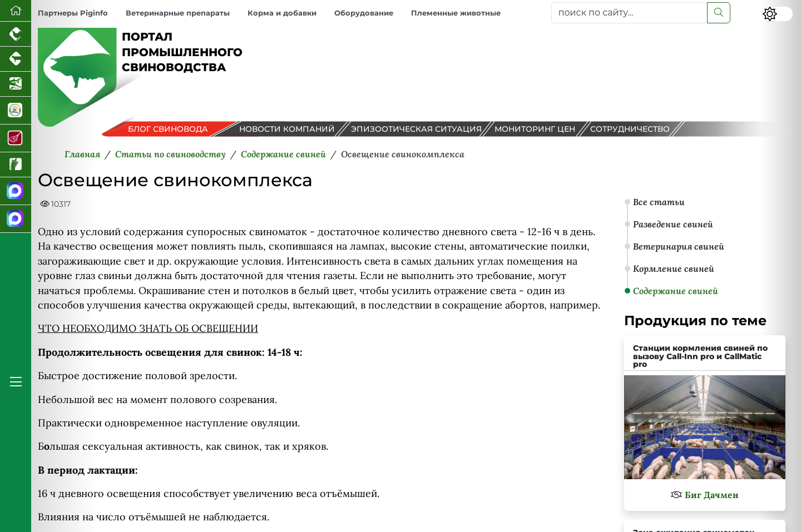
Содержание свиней (676, 291)
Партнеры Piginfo (73, 13)
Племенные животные (456, 13)
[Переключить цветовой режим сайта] (778, 14)
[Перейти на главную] (16, 11)
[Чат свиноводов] (16, 219)
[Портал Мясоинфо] (16, 138)
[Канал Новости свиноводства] (16, 191)
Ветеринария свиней (679, 246)
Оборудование (364, 13)
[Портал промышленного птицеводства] (16, 34)
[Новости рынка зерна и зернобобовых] (16, 165)
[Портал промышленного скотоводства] (16, 59)
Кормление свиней (674, 269)
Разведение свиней (673, 224)
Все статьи (659, 202)
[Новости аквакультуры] (16, 84)
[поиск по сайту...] (629, 13)
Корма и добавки (282, 13)
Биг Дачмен (712, 495)
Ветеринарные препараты (178, 13)
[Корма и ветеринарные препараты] (16, 111)
